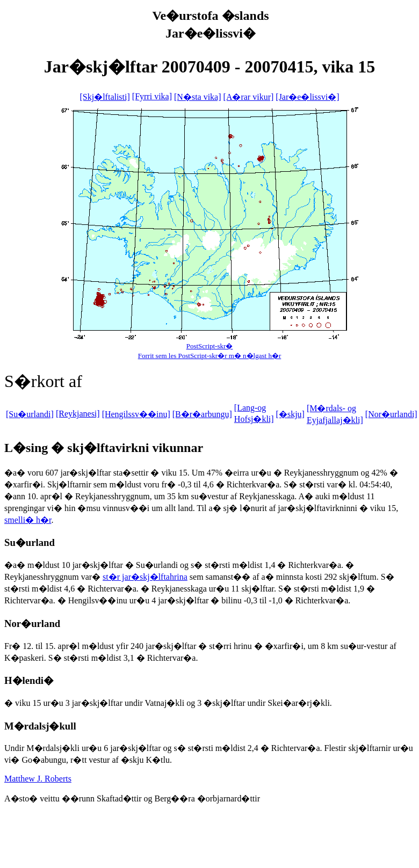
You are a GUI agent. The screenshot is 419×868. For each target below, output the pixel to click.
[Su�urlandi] (30, 414)
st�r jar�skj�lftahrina (145, 577)
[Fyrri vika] (152, 96)
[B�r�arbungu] (202, 414)
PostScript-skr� (210, 346)
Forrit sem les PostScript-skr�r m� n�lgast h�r (210, 356)
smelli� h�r (28, 520)
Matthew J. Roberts (38, 779)
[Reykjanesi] (78, 414)
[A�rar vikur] (249, 97)
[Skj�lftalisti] (104, 97)
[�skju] (290, 414)
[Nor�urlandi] (391, 414)
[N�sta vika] (198, 97)
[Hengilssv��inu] (136, 414)
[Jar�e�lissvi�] (307, 97)
